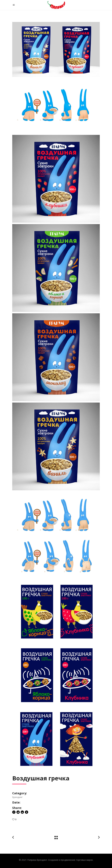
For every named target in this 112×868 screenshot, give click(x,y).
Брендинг (17, 797)
